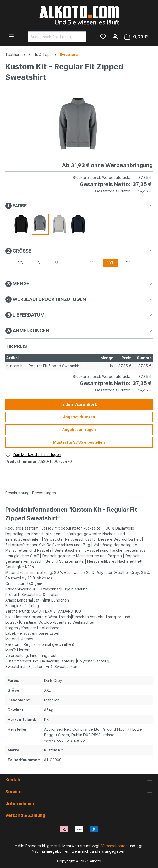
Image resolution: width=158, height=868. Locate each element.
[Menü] (11, 36)
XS (21, 263)
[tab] (17, 493)
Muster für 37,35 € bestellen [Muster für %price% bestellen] (79, 442)
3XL (128, 263)
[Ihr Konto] (115, 37)
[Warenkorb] (137, 37)
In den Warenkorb (79, 404)
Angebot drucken (79, 417)
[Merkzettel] (103, 37)
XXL (111, 263)
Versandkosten (114, 846)
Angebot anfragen (79, 430)
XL (92, 263)
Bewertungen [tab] (44, 493)
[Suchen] (80, 37)
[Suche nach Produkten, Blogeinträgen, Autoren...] (51, 37)
